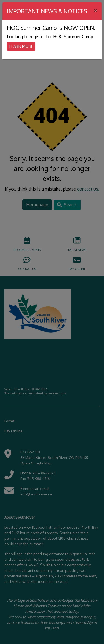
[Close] (95, 10)
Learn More (21, 46)
